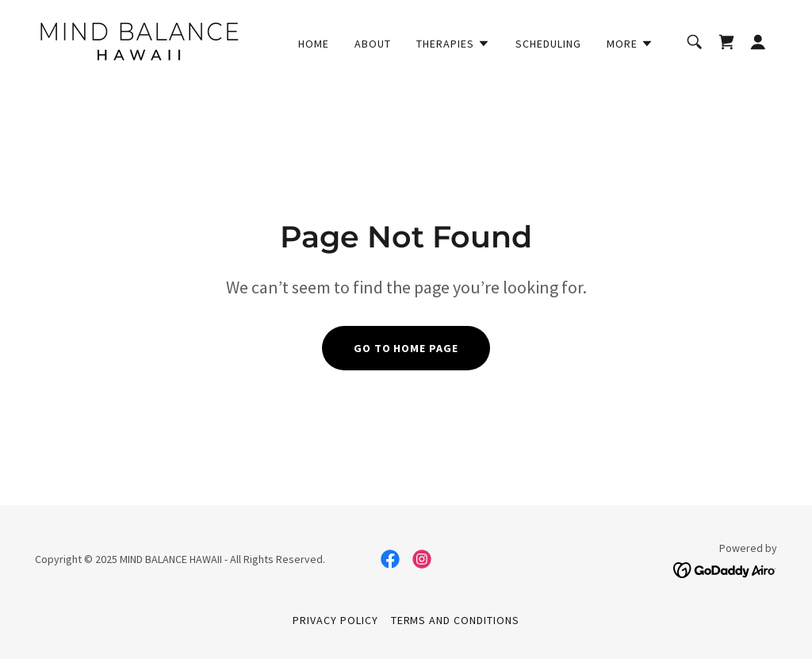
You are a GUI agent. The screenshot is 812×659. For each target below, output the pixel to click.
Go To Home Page (406, 348)
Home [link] (314, 44)
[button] (453, 44)
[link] (139, 40)
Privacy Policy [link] (335, 620)
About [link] (373, 44)
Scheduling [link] (548, 44)
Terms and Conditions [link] (456, 620)
